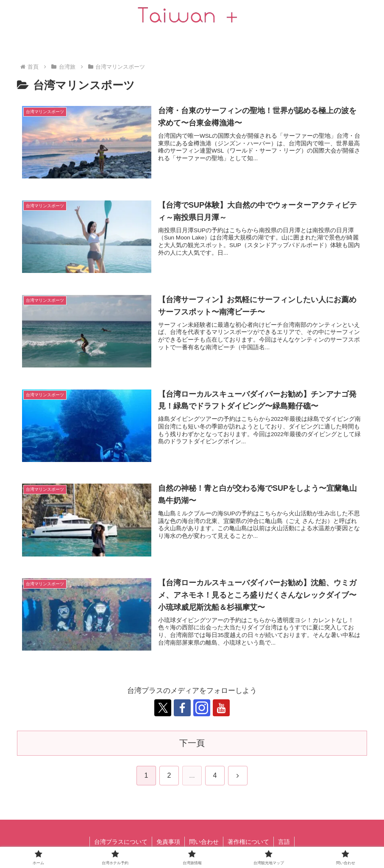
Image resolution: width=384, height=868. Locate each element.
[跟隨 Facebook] (182, 708)
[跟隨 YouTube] (221, 708)
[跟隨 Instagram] (202, 708)
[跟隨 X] (163, 708)
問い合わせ (204, 842)
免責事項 (168, 842)
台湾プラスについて (121, 842)
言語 (284, 842)
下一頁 (192, 743)
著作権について (248, 842)
